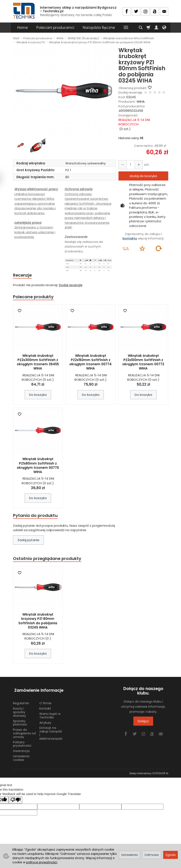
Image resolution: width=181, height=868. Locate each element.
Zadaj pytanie (28, 541)
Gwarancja (21, 749)
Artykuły (45, 721)
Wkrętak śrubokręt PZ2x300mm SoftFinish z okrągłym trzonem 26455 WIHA (38, 363)
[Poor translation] (16, 798)
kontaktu (130, 238)
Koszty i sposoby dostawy (19, 710)
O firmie (45, 701)
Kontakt (45, 707)
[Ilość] (130, 165)
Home (23, 28)
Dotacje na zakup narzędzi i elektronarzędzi (51, 731)
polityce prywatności (42, 862)
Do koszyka (38, 395)
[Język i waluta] (164, 28)
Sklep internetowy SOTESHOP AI (149, 771)
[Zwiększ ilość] (122, 165)
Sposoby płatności (20, 721)
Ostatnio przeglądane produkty (48, 560)
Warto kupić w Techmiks (50, 714)
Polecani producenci (55, 28)
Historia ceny (131, 138)
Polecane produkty (34, 297)
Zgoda (170, 855)
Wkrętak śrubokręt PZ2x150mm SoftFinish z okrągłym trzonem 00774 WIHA (90, 363)
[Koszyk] (148, 28)
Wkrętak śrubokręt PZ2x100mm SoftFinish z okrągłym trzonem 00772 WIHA (143, 363)
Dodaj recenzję (71, 285)
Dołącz (143, 723)
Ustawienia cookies (21, 756)
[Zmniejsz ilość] (137, 165)
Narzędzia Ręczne (99, 28)
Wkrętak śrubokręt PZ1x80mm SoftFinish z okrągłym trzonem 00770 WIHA (38, 466)
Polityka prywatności (22, 742)
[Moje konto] (156, 28)
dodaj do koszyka (143, 176)
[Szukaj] (141, 28)
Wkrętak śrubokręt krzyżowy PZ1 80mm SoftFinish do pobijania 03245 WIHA (38, 622)
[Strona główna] (24, 11)
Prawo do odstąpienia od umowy (24, 731)
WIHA (141, 101)
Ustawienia (129, 855)
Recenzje (23, 275)
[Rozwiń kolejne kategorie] (126, 28)
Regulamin (21, 701)
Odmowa (152, 855)
